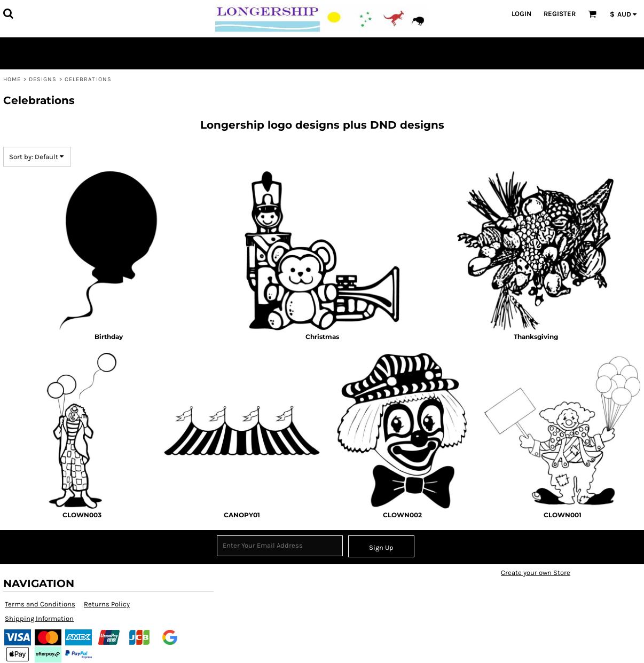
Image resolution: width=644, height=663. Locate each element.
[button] (8, 13)
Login (521, 14)
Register (560, 14)
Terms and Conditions (40, 604)
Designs (43, 79)
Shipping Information (39, 618)
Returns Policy (107, 604)
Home (12, 79)
